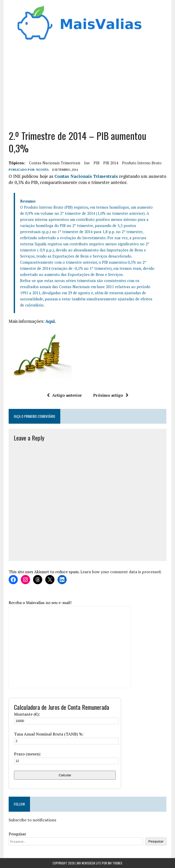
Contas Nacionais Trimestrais (55, 163)
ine (87, 163)
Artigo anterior (64, 395)
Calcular (65, 775)
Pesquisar (17, 834)
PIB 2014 (111, 163)
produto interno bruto (142, 163)
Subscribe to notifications (32, 820)
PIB (97, 163)
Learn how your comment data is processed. (121, 572)
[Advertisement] (88, 84)
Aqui (50, 321)
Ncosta (42, 170)
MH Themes (115, 863)
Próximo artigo (111, 395)
